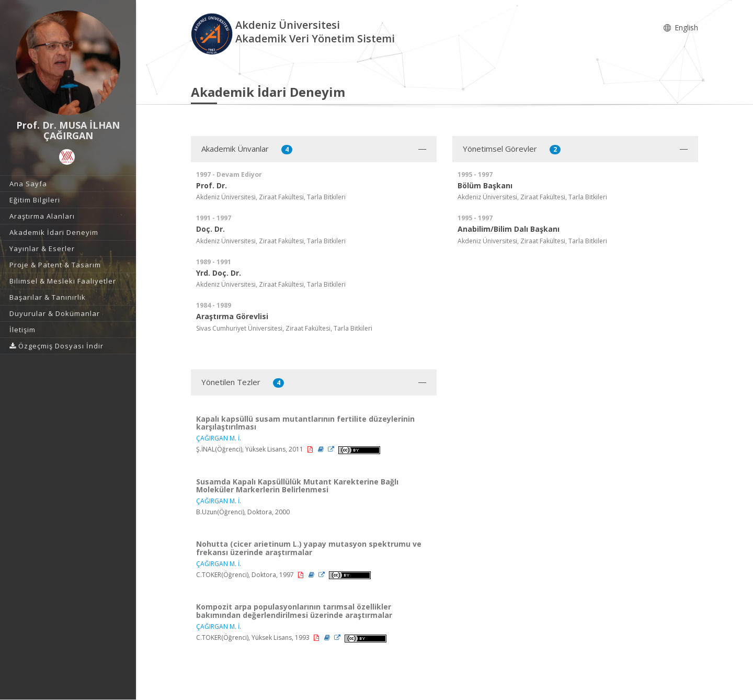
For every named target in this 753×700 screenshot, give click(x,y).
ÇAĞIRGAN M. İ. (219, 438)
